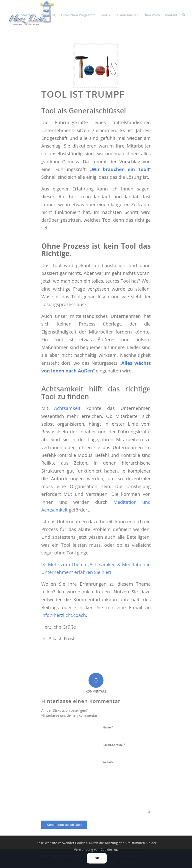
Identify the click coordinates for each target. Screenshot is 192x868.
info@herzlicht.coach (63, 615)
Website (108, 762)
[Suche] (184, 15)
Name (108, 727)
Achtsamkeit (67, 408)
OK (97, 858)
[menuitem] (29, 15)
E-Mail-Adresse (114, 745)
